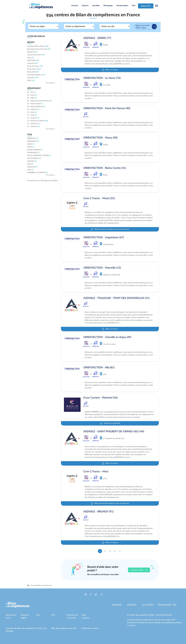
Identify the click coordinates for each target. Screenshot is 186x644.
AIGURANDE (33, 153)
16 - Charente (33, 126)
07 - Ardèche (33, 109)
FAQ (134, 6)
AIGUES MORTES (35, 150)
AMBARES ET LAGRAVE (38, 173)
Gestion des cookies (90, 628)
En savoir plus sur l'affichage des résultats (42, 181)
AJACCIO (32, 161)
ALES (30, 170)
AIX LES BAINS (34, 158)
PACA (31, 80)
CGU (38, 615)
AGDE (31, 144)
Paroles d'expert (122, 6)
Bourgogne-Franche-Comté (39, 49)
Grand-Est (33, 63)
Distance (85, 6)
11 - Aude (32, 115)
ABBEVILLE (33, 138)
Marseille (9, 631)
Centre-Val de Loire (36, 55)
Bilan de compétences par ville (64, 628)
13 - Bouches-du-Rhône (38, 121)
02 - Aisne (32, 95)
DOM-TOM (33, 61)
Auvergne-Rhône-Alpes (38, 46)
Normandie (33, 72)
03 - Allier (32, 98)
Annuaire (75, 6)
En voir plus (51, 83)
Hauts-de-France (35, 66)
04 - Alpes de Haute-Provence (39, 101)
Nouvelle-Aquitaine (36, 75)
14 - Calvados (34, 124)
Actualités (96, 6)
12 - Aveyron (33, 118)
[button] (86, 595)
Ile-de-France (34, 69)
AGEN (31, 147)
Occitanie (33, 78)
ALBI (30, 164)
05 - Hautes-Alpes (35, 104)
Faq (174, 605)
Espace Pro (146, 6)
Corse (30, 58)
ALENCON (32, 167)
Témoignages (108, 6)
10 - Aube (32, 112)
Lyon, (45, 628)
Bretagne (32, 52)
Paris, (40, 628)
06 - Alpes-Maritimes (36, 107)
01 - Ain (31, 92)
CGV (53, 615)
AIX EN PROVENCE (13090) (39, 156)
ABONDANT (33, 141)
